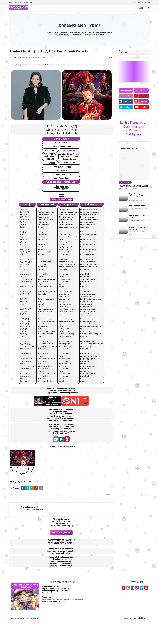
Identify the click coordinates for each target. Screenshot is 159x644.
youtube (143, 107)
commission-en (126, 90)
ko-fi (127, 96)
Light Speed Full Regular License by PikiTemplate (63, 599)
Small (53, 200)
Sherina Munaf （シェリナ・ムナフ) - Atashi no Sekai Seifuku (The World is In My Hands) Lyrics (22, 471)
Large (69, 200)
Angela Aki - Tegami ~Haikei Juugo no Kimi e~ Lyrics (138, 196)
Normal (61, 200)
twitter (127, 107)
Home (13, 65)
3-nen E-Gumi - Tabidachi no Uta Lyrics (138, 228)
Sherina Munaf (31, 65)
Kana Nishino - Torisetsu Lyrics (138, 216)
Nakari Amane (28, 507)
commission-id (141, 90)
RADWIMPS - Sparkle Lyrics (133, 186)
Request (18, 2)
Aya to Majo (61, 170)
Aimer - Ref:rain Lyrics (137, 206)
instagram (143, 101)
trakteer (143, 96)
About (11, 2)
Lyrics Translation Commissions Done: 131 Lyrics (134, 128)
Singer (20, 65)
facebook (127, 101)
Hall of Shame (28, 2)
